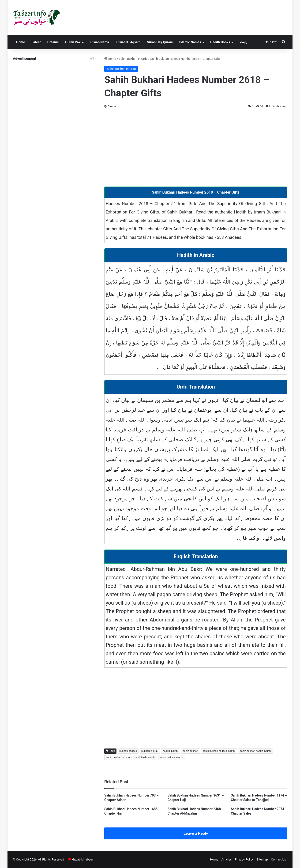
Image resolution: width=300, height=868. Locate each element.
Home (21, 42)
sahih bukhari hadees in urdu (219, 751)
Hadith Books (220, 42)
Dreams (53, 42)
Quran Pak (73, 42)
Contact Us (278, 859)
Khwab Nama (99, 42)
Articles (226, 859)
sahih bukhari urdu (145, 757)
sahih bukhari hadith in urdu (256, 751)
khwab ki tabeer (82, 859)
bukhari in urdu (150, 751)
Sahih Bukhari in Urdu (133, 59)
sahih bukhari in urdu (118, 757)
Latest (36, 42)
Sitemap (262, 859)
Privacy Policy (244, 859)
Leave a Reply (196, 833)
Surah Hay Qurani (160, 42)
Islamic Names (190, 42)
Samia (112, 106)
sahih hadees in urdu (172, 757)
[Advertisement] (196, 147)
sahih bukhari (190, 751)
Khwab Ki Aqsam (128, 42)
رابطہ (243, 42)
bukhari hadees (128, 751)
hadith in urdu (171, 751)
